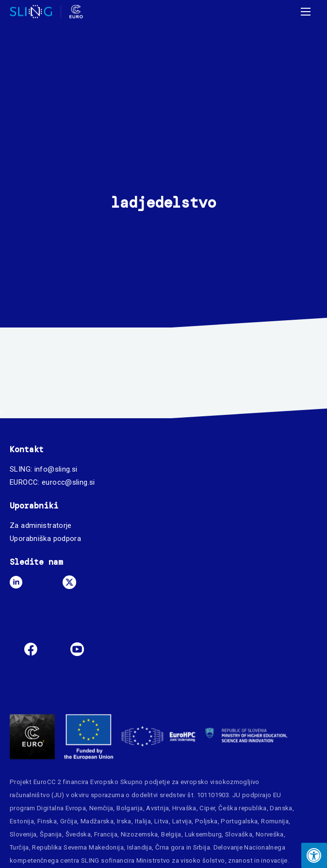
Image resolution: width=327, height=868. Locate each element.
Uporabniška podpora (45, 539)
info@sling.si (56, 469)
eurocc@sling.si (68, 482)
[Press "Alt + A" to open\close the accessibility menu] (314, 855)
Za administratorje (41, 525)
